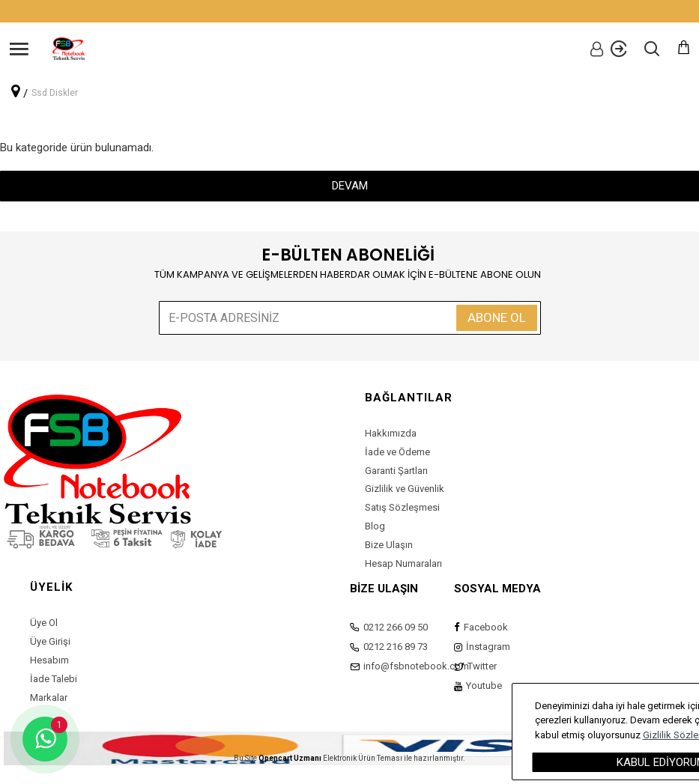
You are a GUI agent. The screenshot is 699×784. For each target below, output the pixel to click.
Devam (350, 186)
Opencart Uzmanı (290, 758)
